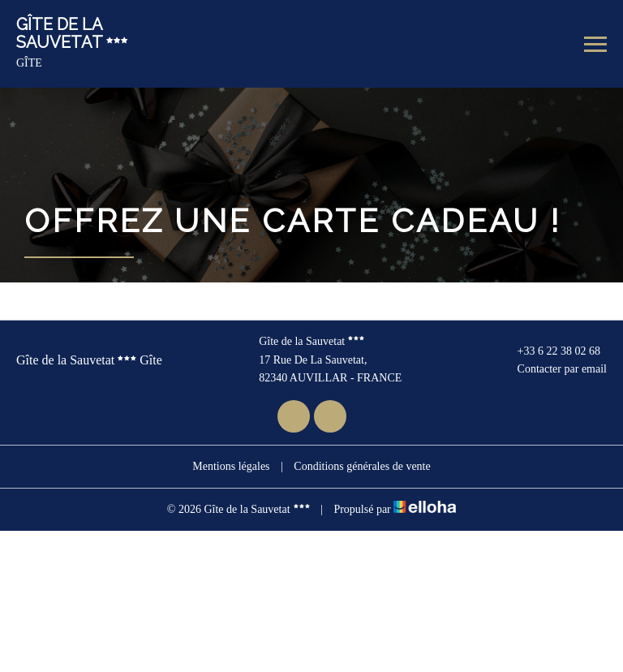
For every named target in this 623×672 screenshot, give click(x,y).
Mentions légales (231, 466)
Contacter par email (553, 369)
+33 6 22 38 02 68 (550, 351)
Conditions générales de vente (362, 466)
